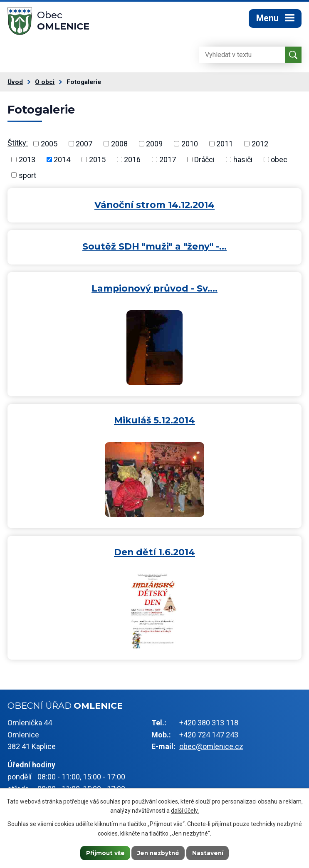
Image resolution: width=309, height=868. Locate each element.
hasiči (243, 162)
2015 (97, 162)
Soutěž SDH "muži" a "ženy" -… (154, 249)
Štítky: (18, 145)
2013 (27, 162)
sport (27, 177)
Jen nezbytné (158, 853)
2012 (260, 146)
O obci (45, 84)
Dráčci (204, 162)
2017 (168, 162)
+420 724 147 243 (209, 737)
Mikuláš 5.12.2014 (154, 423)
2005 (49, 146)
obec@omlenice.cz (211, 749)
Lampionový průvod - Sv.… (154, 291)
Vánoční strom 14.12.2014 (154, 207)
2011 (225, 146)
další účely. (185, 810)
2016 (132, 162)
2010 (190, 146)
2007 (84, 146)
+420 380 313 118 (209, 725)
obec (279, 162)
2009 (154, 146)
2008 (119, 146)
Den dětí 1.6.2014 (154, 554)
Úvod (15, 84)
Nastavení (209, 853)
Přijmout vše (104, 853)
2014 (62, 162)
